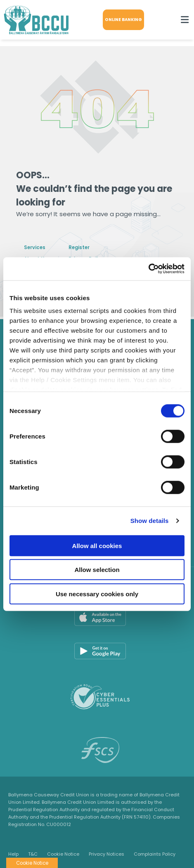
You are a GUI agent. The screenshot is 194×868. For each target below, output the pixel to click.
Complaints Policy (155, 854)
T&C (33, 854)
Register (93, 247)
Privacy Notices (106, 854)
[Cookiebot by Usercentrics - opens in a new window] (148, 269)
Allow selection (97, 570)
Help (13, 854)
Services (38, 247)
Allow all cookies (97, 545)
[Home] (33, 20)
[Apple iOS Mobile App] (100, 618)
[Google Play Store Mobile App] (100, 651)
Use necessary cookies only (97, 594)
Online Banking (126, 20)
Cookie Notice (63, 854)
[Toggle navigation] (185, 20)
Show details (150, 521)
